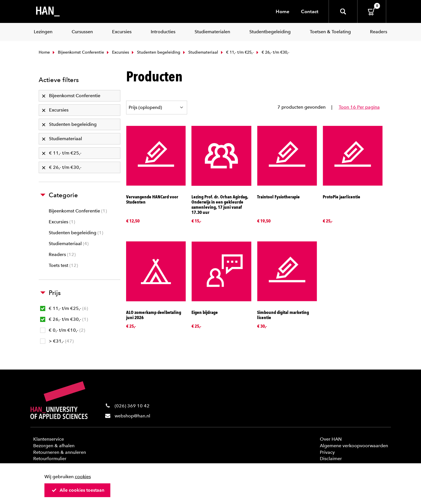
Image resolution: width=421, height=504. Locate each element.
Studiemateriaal (200, 52)
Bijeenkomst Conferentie (78, 52)
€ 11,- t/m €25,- (237, 52)
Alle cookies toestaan (78, 490)
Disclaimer (331, 459)
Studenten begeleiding (155, 52)
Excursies (117, 52)
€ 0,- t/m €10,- (63, 330)
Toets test (63, 265)
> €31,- (57, 341)
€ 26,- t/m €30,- (64, 319)
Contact (310, 11)
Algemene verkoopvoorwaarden (354, 446)
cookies (83, 477)
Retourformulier (50, 459)
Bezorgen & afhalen (54, 446)
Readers (62, 254)
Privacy (327, 452)
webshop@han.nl (132, 416)
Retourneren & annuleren (60, 452)
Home (283, 11)
